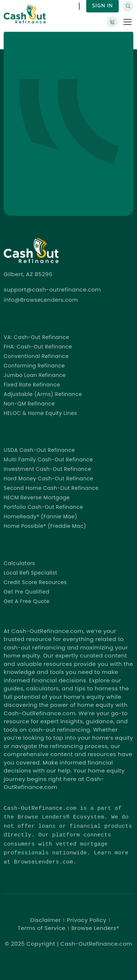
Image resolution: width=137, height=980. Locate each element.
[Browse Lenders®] (112, 22)
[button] (127, 22)
